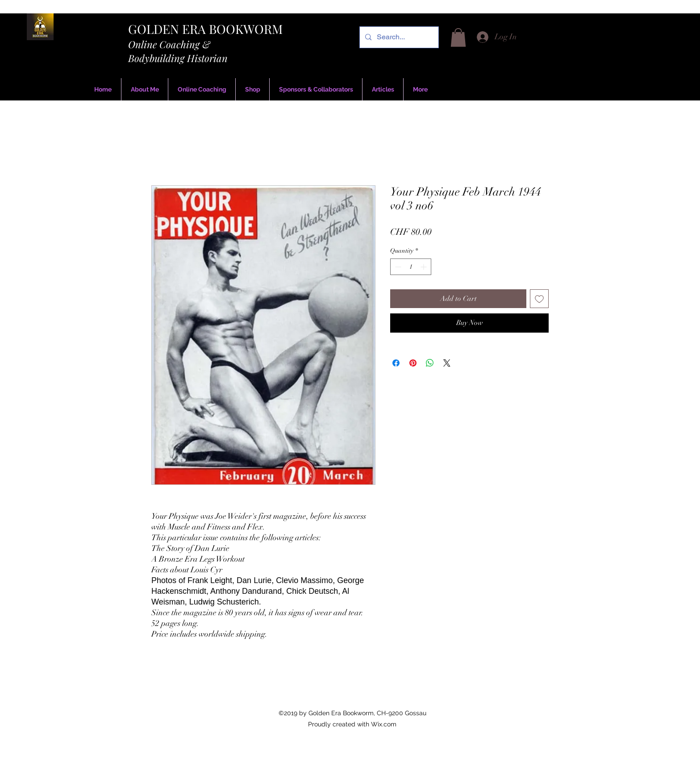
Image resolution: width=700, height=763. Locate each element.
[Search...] (398, 37)
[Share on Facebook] (396, 363)
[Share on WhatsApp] (430, 363)
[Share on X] (447, 363)
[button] (458, 38)
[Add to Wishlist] (539, 299)
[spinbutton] (411, 267)
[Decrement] (397, 267)
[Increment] (424, 267)
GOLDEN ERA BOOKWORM (205, 29)
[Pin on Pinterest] (413, 363)
